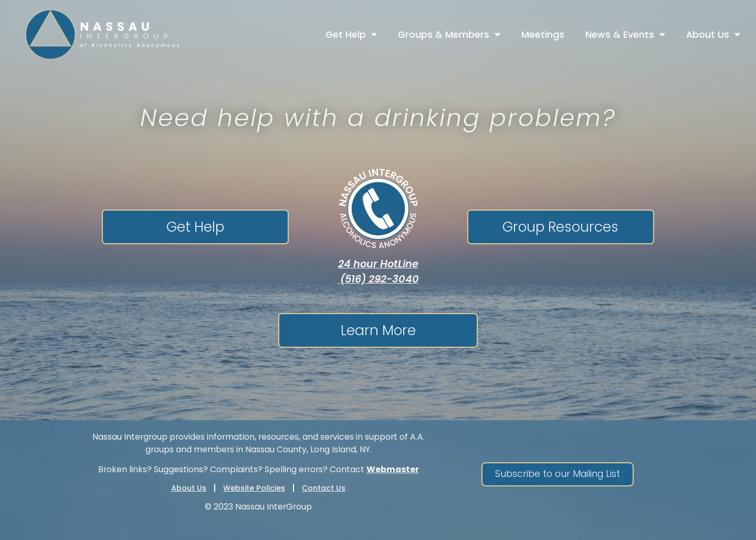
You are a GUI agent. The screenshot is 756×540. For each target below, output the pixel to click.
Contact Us (324, 488)
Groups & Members (449, 35)
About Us (713, 35)
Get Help (351, 35)
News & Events (625, 35)
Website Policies (254, 488)
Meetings (543, 35)
